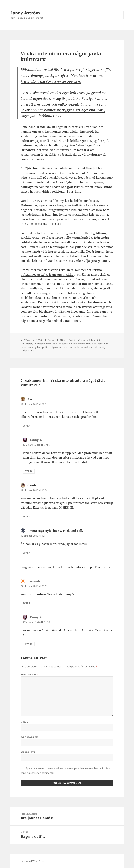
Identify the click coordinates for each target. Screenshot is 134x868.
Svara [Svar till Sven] (26, 426)
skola (76, 347)
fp (35, 344)
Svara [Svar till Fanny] (29, 471)
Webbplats (28, 752)
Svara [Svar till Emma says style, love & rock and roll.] (26, 553)
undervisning (27, 351)
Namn (25, 722)
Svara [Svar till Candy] (26, 517)
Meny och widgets (120, 19)
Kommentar (30, 675)
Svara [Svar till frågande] (26, 603)
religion (54, 347)
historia (41, 344)
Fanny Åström (25, 13)
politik (45, 347)
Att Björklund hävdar (35, 168)
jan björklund (65, 344)
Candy (32, 485)
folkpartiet (94, 340)
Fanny (51, 340)
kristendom (79, 344)
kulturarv (91, 344)
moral (24, 347)
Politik (72, 340)
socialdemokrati (89, 347)
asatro (84, 340)
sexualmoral (66, 347)
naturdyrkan (35, 347)
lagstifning (102, 344)
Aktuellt (64, 340)
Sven (31, 399)
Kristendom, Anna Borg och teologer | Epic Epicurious (72, 567)
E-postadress (30, 737)
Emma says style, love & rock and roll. (55, 531)
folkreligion (27, 344)
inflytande (51, 344)
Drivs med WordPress (32, 861)
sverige (102, 347)
